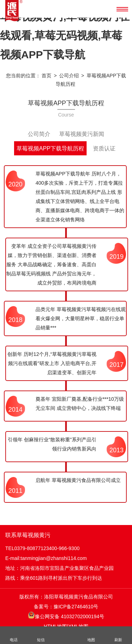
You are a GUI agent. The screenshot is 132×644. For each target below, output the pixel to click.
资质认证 (104, 148)
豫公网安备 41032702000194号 (66, 615)
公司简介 (39, 134)
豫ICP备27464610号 (76, 607)
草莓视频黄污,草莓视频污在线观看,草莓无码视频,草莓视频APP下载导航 (65, 35)
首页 (46, 76)
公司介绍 (69, 76)
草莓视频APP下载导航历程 (50, 148)
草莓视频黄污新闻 (82, 134)
